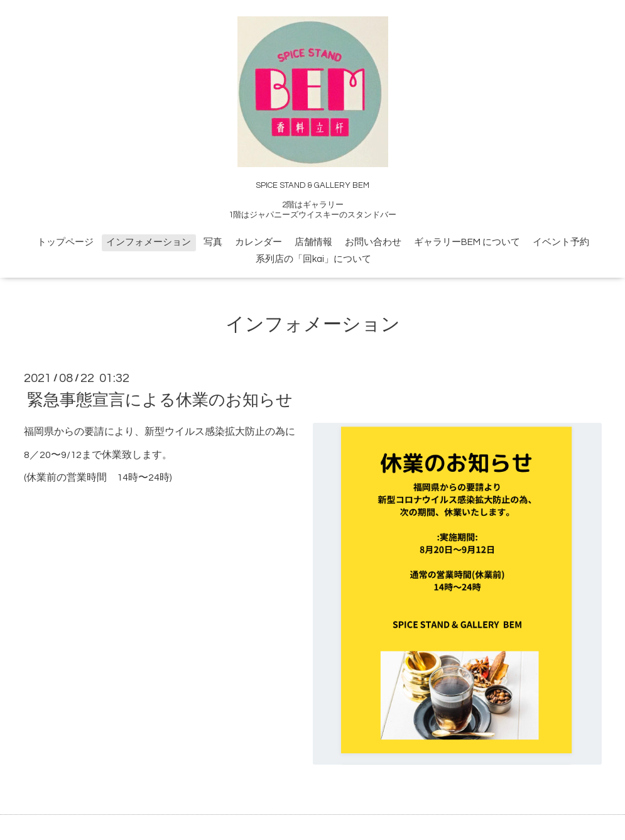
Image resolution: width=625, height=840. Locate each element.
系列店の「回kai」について (313, 259)
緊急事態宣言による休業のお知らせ (160, 400)
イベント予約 (561, 242)
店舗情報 (313, 242)
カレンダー (258, 242)
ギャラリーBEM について (467, 242)
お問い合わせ (373, 242)
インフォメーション (149, 242)
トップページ (65, 242)
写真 (213, 242)
